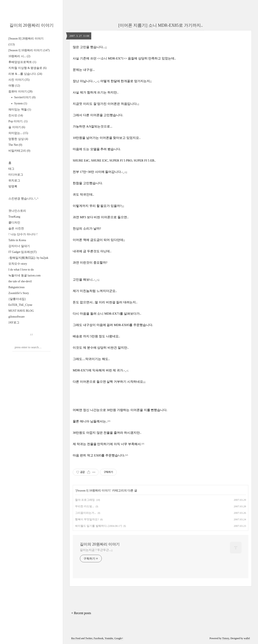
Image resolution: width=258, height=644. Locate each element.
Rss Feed (76, 638)
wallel (247, 638)
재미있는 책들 (20, 110)
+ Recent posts (81, 613)
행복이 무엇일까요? (87, 519)
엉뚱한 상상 (18, 139)
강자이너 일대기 (19, 246)
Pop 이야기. (18, 121)
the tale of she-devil (20, 281)
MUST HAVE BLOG (21, 311)
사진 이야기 (19, 80)
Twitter (89, 638)
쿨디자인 (14, 223)
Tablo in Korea (17, 240)
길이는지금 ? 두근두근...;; (96, 550)
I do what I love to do (21, 270)
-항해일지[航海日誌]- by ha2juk (28, 258)
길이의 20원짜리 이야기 (32, 25)
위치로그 (14, 181)
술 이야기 (17, 127)
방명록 (13, 186)
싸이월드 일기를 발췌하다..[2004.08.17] (99, 526)
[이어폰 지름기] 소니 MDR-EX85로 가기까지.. (160, 25)
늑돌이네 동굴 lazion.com (24, 275)
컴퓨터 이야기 (20, 91)
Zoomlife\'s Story (19, 293)
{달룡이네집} (17, 299)
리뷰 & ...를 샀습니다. (25, 74)
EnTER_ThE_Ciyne (20, 305)
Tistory (226, 638)
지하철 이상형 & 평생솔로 (27, 68)
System (20, 103)
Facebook (99, 638)
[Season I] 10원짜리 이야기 (29, 50)
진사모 (16, 115)
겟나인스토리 (17, 211)
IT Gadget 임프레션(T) (22, 252)
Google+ (119, 638)
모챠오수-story (18, 264)
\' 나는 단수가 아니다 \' (23, 234)
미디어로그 (16, 175)
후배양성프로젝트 (22, 62)
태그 (11, 169)
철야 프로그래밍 (85, 500)
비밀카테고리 (19, 151)
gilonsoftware (17, 317)
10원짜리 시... (19, 56)
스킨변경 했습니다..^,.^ (23, 199)
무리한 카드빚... (85, 506)
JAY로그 (14, 323)
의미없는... (18, 133)
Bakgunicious (17, 287)
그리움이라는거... (86, 513)
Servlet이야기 (24, 97)
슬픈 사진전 (16, 228)
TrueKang (14, 217)
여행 (14, 86)
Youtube (109, 638)
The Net (15, 145)
